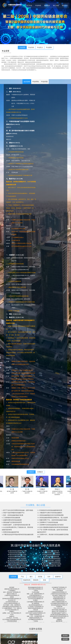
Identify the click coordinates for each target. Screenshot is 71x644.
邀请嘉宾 (47, 6)
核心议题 (56, 6)
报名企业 (65, 6)
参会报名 (65, 636)
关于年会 (29, 6)
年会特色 (38, 6)
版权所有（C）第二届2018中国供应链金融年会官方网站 (35, 626)
